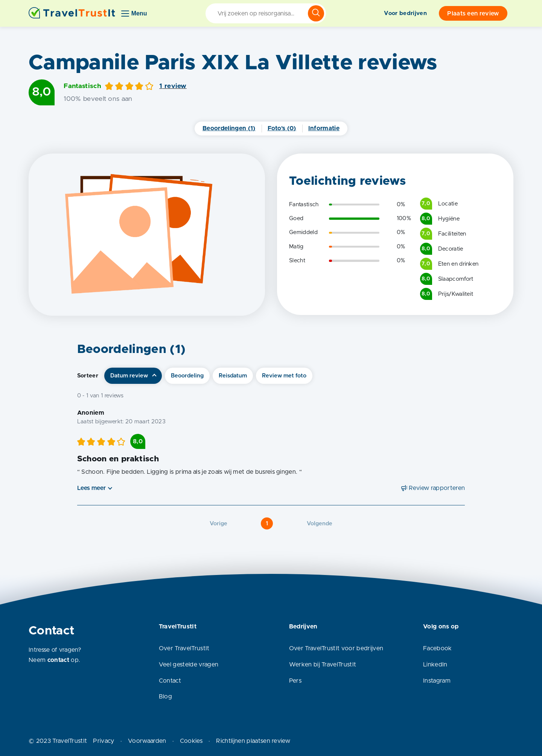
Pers (295, 681)
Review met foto (284, 376)
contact (58, 660)
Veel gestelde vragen (189, 665)
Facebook (438, 648)
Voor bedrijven (405, 13)
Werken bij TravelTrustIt (323, 665)
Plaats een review (473, 14)
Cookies (191, 741)
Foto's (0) (282, 128)
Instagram (437, 681)
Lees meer (91, 488)
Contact (170, 681)
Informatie (324, 128)
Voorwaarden (147, 741)
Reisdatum (233, 376)
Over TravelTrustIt (184, 648)
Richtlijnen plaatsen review (253, 741)
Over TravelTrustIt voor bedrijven (336, 648)
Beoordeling (187, 376)
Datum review (129, 376)
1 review (173, 86)
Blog (165, 697)
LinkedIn (435, 665)
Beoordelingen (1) (229, 128)
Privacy (104, 741)
